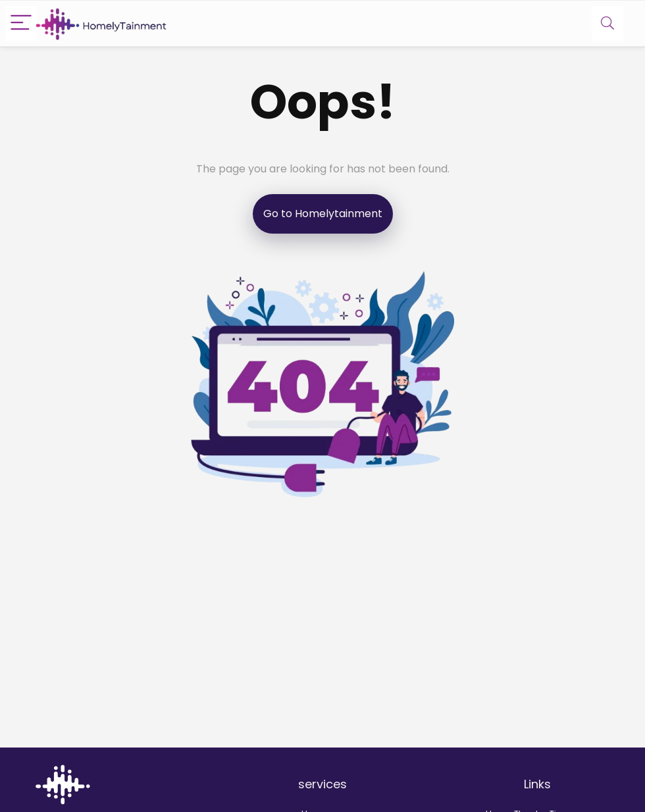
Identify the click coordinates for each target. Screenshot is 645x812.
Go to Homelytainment (323, 214)
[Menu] (21, 23)
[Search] (607, 23)
